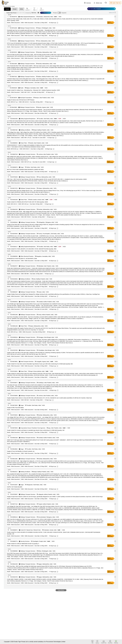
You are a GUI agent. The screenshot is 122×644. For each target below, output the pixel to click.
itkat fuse (34, 13)
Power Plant (24, 143)
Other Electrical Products (27, 256)
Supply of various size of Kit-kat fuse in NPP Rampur (21, 100)
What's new (98, 3)
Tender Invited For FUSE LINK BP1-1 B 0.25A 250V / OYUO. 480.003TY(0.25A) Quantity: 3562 (32, 249)
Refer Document (15, 23)
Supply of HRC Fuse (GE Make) (15, 408)
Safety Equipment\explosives (28, 17)
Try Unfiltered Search (46, 13)
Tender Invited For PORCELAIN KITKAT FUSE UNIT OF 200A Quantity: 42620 (27, 202)
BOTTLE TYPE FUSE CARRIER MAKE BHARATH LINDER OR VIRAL (25, 170)
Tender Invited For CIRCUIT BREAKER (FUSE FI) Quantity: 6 (23, 544)
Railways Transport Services (27, 28)
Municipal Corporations (26, 98)
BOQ (22, 9)
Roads (22, 88)
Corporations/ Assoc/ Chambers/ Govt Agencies (33, 428)
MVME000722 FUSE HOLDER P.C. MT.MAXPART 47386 (22, 259)
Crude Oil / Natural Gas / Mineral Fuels (31, 530)
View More (61, 590)
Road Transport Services (27, 362)
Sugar (22, 167)
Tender (7, 9)
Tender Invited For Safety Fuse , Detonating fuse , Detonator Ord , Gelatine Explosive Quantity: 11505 (33, 90)
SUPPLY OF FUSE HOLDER (15, 487)
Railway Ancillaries (25, 130)
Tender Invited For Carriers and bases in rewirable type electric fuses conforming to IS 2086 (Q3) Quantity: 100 (36, 430)
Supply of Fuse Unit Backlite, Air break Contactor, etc (21, 451)
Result (15, 9)
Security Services (25, 541)
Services (87, 3)
